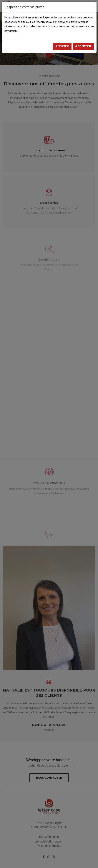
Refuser (62, 46)
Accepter (83, 46)
